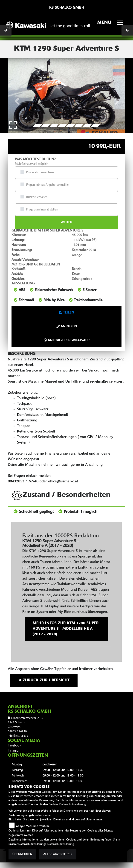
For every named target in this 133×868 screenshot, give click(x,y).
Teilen (67, 313)
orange (77, 255)
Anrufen (67, 326)
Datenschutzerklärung (73, 804)
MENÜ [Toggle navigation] (112, 24)
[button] (17, 95)
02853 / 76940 (17, 732)
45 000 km (80, 235)
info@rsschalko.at (19, 736)
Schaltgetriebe (82, 279)
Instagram (15, 751)
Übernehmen (22, 854)
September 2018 (84, 250)
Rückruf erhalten (37, 197)
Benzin (77, 269)
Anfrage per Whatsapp (67, 340)
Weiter (66, 222)
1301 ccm (79, 245)
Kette (76, 274)
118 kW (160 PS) (84, 240)
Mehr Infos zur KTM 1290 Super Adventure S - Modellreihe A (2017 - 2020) (66, 629)
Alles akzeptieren (58, 854)
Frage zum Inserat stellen (42, 210)
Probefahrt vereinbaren (41, 172)
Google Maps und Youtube (33, 826)
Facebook (14, 746)
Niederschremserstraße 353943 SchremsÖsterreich (25, 723)
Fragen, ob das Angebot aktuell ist (48, 185)
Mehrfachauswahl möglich (32, 164)
